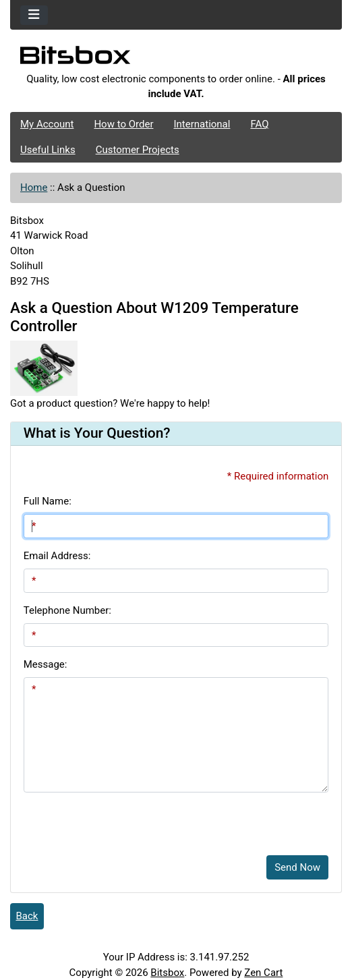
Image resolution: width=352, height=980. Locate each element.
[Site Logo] (176, 59)
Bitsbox (167, 973)
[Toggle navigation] (34, 15)
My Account (47, 124)
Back (27, 916)
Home (34, 188)
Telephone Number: (67, 610)
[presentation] (126, 819)
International (202, 124)
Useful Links (48, 150)
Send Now (297, 867)
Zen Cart (263, 973)
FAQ (259, 124)
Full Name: (48, 501)
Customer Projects (138, 150)
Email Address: (57, 556)
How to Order (123, 124)
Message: (46, 664)
